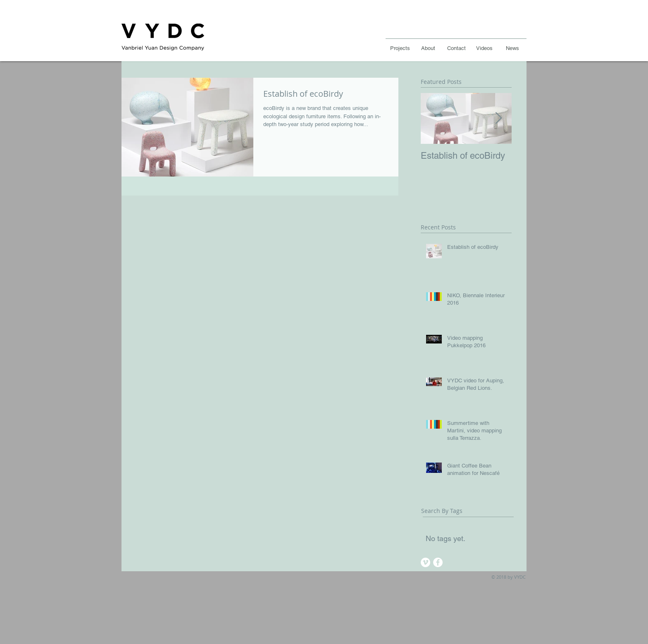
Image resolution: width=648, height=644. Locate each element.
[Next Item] (498, 118)
